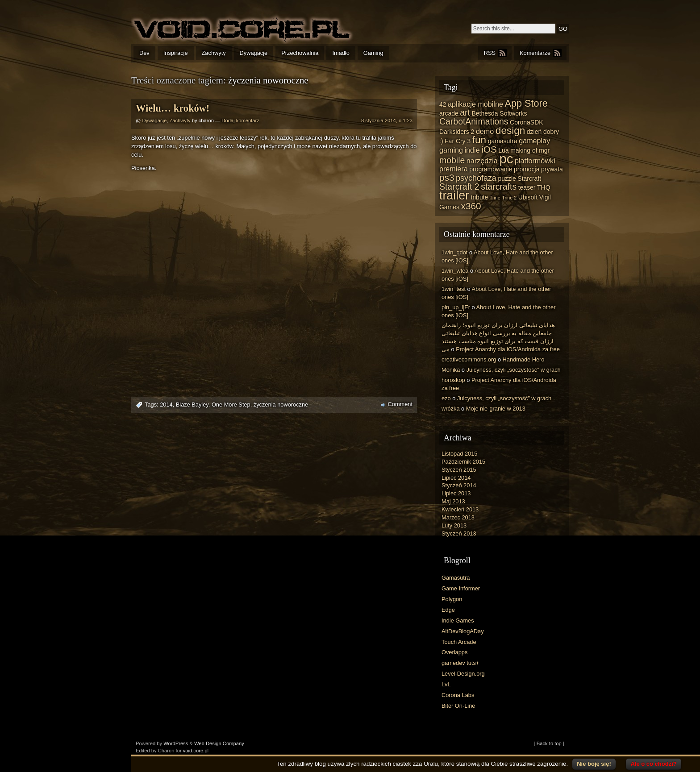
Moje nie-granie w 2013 (496, 409)
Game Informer (461, 588)
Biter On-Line (458, 706)
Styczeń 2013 (459, 533)
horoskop (453, 380)
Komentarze (535, 53)
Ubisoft (528, 197)
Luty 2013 (454, 525)
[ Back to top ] (549, 743)
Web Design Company (219, 743)
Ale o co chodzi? (653, 764)
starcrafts (499, 187)
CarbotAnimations (474, 121)
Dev (144, 53)
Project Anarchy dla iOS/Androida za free (508, 349)
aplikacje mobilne (475, 104)
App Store (526, 103)
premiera (454, 169)
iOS (489, 149)
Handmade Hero (524, 359)
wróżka (451, 409)
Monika (451, 370)
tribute (480, 197)
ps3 (447, 177)
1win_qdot (454, 252)
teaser (527, 187)
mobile (452, 160)
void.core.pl (196, 751)
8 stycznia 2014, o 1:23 (387, 120)
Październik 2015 (463, 462)
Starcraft (529, 178)
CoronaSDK (526, 122)
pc (506, 159)
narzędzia (482, 161)
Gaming (373, 53)
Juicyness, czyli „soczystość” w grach (514, 370)
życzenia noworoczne (281, 405)
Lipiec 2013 (456, 493)
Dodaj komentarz (240, 120)
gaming (451, 150)
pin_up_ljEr (456, 307)
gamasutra (503, 141)
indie (472, 150)
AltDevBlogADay (463, 631)
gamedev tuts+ (460, 663)
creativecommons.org (469, 359)
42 (443, 104)
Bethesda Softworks (499, 113)
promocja (527, 169)
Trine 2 (509, 198)
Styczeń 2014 (459, 485)
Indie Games (458, 621)
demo (485, 131)
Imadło (341, 53)
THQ (544, 187)
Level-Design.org (463, 674)
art (465, 112)
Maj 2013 (453, 501)
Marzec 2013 (458, 517)
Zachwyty (214, 53)
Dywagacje (254, 53)
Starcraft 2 (459, 187)
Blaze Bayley (192, 405)
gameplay (534, 141)
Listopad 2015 (459, 454)
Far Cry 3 (458, 141)
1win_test (454, 289)
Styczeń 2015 (459, 470)
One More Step (231, 405)
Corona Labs (458, 695)
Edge (448, 610)
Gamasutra (456, 578)
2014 (166, 405)
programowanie (491, 169)
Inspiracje (176, 53)
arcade (449, 113)
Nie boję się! (594, 764)
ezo (446, 398)
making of (524, 150)
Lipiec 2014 (456, 478)
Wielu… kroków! (173, 108)
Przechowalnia (300, 53)
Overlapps (454, 652)
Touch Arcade (459, 642)
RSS (490, 53)
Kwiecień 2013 (460, 509)
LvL (446, 684)
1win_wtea (455, 271)
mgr (544, 150)
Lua (503, 150)
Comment (400, 404)
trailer (454, 195)
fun (479, 140)
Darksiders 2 (457, 132)
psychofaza (476, 178)
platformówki (535, 161)
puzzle (507, 178)
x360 (471, 206)
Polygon (452, 599)
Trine (495, 198)
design (510, 131)
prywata (552, 169)
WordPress (176, 743)
